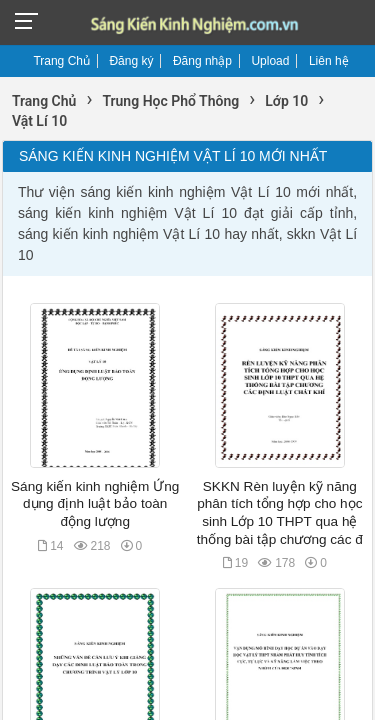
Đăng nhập (202, 61)
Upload (270, 61)
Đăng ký (131, 61)
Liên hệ (329, 61)
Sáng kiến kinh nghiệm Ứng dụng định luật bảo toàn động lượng (95, 504)
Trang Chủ (61, 61)
